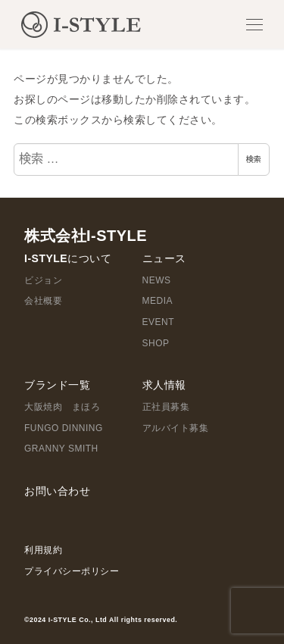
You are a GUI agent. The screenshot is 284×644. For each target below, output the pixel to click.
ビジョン (43, 280)
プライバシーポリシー (72, 571)
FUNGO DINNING (64, 428)
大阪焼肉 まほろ (62, 407)
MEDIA (158, 301)
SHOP (156, 343)
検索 (254, 159)
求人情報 (164, 385)
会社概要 (43, 301)
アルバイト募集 (176, 428)
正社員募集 (166, 407)
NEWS (157, 280)
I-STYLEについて (68, 258)
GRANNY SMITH (61, 449)
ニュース (164, 258)
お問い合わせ (57, 491)
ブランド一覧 (57, 385)
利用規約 (43, 550)
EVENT (159, 322)
